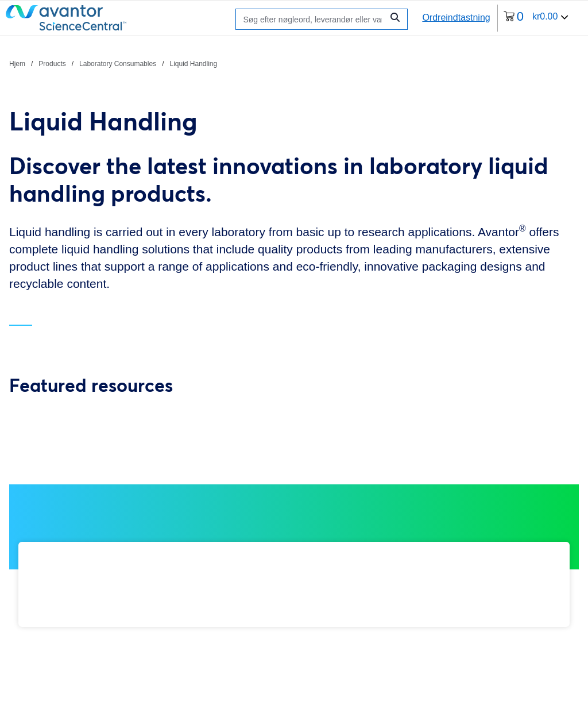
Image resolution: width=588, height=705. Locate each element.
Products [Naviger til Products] (52, 64)
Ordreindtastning (456, 18)
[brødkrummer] (113, 63)
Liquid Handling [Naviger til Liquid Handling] (193, 64)
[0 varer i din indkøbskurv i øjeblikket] (536, 18)
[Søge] (312, 19)
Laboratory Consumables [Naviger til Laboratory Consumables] (118, 64)
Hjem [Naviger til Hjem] (17, 64)
